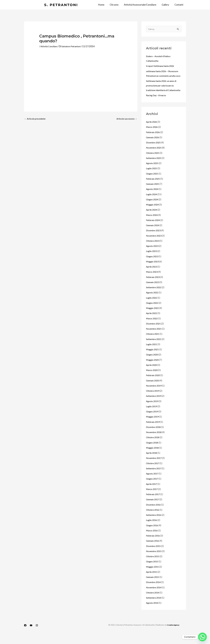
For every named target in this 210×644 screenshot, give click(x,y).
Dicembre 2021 (154, 333)
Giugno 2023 (153, 266)
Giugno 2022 (153, 312)
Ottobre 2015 (153, 566)
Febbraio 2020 (153, 385)
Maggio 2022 (153, 317)
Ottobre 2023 (153, 250)
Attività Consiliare (50, 46)
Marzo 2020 (152, 380)
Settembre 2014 (154, 607)
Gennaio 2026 (153, 147)
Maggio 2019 (153, 426)
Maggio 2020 (153, 369)
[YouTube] (31, 635)
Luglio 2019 (152, 416)
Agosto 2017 (153, 483)
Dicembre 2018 (154, 436)
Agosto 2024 (153, 198)
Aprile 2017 (152, 493)
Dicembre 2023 (154, 240)
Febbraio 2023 (153, 287)
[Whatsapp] (202, 637)
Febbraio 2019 (153, 431)
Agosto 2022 (153, 302)
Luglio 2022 (152, 307)
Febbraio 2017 (153, 504)
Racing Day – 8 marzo (157, 105)
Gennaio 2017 (153, 509)
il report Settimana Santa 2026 (161, 66)
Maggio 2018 (153, 457)
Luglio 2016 (152, 530)
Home (105, 5)
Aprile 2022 (152, 323)
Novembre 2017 (154, 467)
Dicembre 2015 (154, 555)
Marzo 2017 (152, 499)
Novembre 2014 (154, 597)
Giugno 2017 (153, 488)
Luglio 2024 (152, 204)
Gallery (167, 5)
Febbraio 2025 (153, 188)
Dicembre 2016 (154, 514)
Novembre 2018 (154, 442)
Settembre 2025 (154, 167)
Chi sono (117, 5)
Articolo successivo (126, 119)
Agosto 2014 (153, 612)
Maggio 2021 (153, 359)
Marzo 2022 (152, 328)
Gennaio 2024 (153, 235)
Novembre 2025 (154, 157)
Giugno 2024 (153, 209)
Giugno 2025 (153, 183)
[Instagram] (37, 635)
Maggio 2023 (153, 271)
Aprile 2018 (152, 462)
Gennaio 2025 (153, 193)
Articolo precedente (36, 119)
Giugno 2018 (153, 452)
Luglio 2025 (152, 178)
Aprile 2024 (152, 219)
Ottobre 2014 (153, 602)
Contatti (179, 5)
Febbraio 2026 (153, 142)
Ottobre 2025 (153, 162)
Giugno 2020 (153, 364)
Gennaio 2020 (153, 390)
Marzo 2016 (152, 540)
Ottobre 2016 (153, 519)
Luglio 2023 (152, 261)
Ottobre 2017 (153, 473)
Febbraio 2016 (153, 545)
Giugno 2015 (153, 571)
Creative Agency (173, 635)
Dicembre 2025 (154, 152)
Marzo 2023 (152, 281)
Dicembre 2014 (154, 592)
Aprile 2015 (152, 581)
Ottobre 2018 (153, 447)
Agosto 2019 (153, 411)
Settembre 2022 (154, 297)
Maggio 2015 (153, 576)
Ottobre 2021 (153, 343)
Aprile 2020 (152, 374)
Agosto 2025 (153, 173)
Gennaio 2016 (153, 550)
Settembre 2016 (154, 524)
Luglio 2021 (152, 354)
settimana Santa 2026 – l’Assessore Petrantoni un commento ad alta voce (159, 76)
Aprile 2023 (152, 276)
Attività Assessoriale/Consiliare (142, 5)
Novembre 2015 (154, 561)
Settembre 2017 (154, 478)
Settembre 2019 (154, 405)
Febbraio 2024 (153, 230)
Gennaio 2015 (153, 586)
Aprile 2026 (152, 131)
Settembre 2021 (154, 349)
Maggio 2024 (153, 214)
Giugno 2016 (153, 535)
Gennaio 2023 (153, 292)
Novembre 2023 (154, 245)
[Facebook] (25, 635)
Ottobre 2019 (153, 400)
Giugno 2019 (153, 421)
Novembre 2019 (154, 395)
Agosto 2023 (153, 255)
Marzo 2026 (152, 136)
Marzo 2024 (152, 224)
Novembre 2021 (154, 338)
